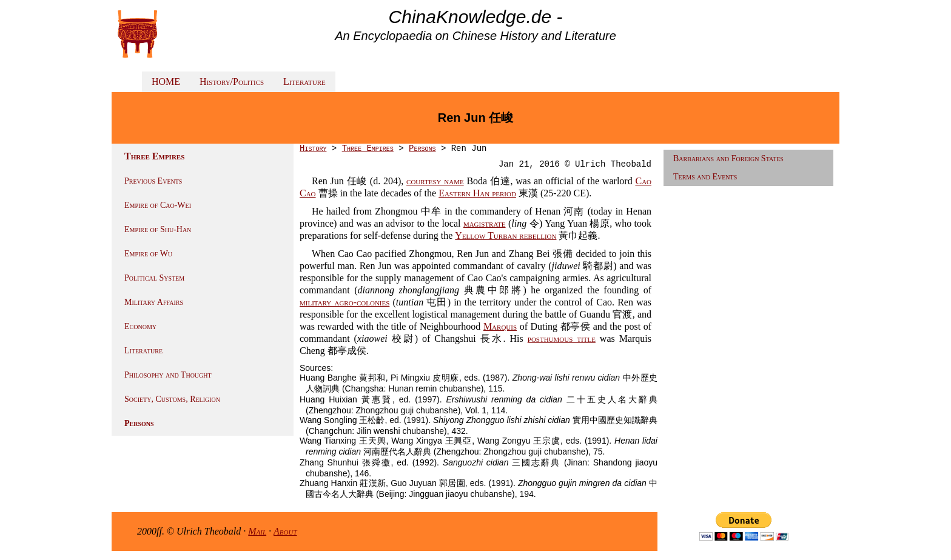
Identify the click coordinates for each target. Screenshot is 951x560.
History (313, 148)
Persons (139, 423)
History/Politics (232, 82)
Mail (257, 531)
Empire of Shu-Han (158, 229)
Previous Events (153, 181)
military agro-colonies (344, 302)
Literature (304, 82)
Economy (140, 326)
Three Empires (368, 148)
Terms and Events (705, 177)
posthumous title (562, 338)
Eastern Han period (477, 193)
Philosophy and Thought (168, 375)
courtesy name (435, 181)
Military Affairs (154, 302)
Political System (154, 278)
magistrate (485, 223)
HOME (166, 82)
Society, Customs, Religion (172, 399)
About (285, 531)
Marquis (500, 326)
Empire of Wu (148, 254)
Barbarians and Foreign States (728, 158)
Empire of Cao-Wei (158, 205)
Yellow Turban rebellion (506, 235)
